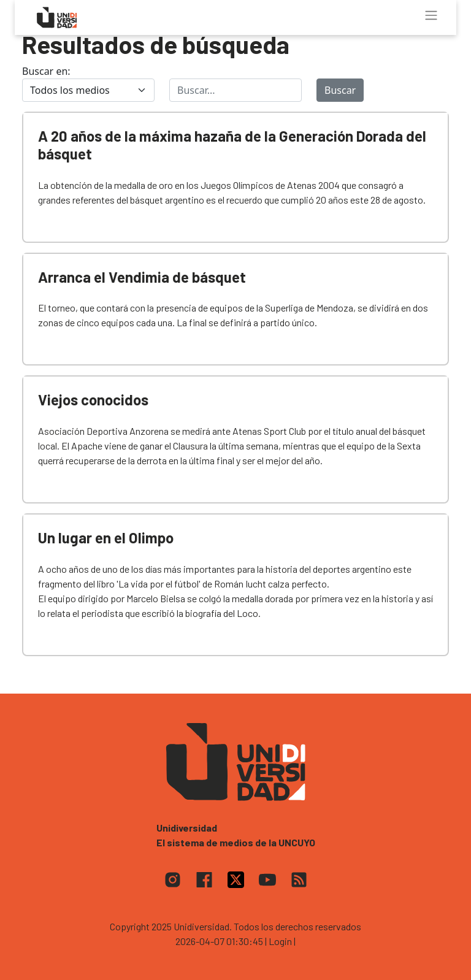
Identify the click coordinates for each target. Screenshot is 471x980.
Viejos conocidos (93, 400)
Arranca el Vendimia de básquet (142, 277)
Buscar (340, 90)
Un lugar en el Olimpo (106, 538)
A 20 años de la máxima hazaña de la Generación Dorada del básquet (232, 145)
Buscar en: (46, 71)
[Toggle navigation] (431, 15)
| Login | (280, 941)
